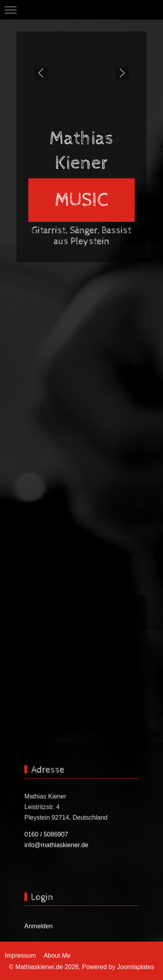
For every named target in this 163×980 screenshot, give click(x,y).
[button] (41, 73)
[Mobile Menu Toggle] (11, 10)
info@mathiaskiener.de (56, 845)
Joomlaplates (136, 967)
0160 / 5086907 (46, 834)
